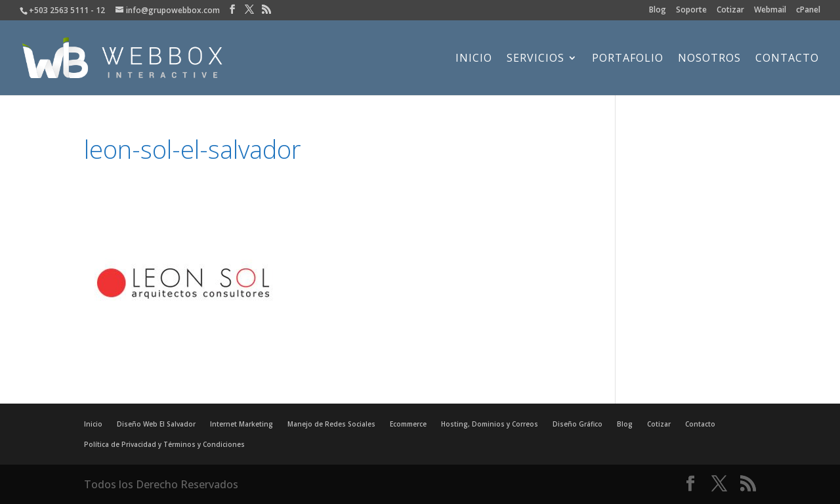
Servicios (535, 59)
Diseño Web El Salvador (156, 424)
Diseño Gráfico (577, 424)
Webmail (770, 10)
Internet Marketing (241, 424)
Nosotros (709, 59)
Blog (658, 10)
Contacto (787, 59)
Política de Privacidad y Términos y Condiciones (164, 444)
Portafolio (628, 59)
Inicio (474, 59)
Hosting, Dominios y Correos (490, 424)
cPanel (808, 10)
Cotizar (730, 10)
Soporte (691, 10)
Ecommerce (408, 424)
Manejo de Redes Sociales (331, 424)
